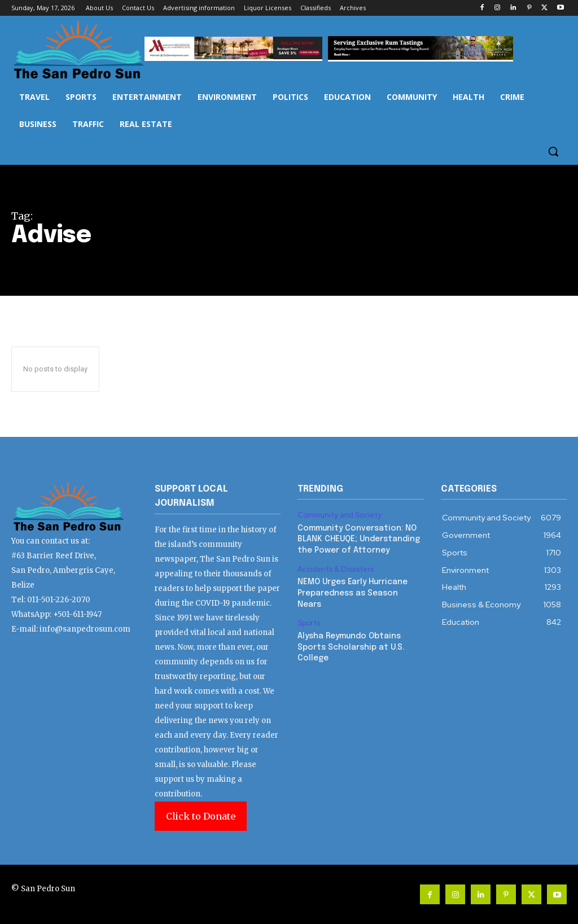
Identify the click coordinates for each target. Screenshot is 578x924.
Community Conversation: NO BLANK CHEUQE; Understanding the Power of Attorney (359, 539)
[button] (553, 151)
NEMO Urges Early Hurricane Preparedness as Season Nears (353, 593)
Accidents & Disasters (336, 570)
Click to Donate (201, 816)
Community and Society (340, 515)
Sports (309, 623)
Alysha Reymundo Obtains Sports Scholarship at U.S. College (351, 647)
